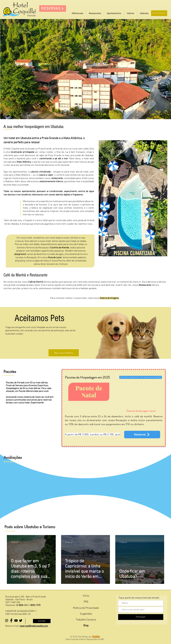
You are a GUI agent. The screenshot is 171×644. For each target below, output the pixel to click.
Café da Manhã (36, 282)
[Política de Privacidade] (86, 608)
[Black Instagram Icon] (7, 621)
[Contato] (42, 621)
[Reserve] (142, 435)
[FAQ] (86, 602)
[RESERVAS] (53, 9)
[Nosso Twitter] (21, 621)
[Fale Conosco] (159, 13)
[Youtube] (16, 621)
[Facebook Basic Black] (11, 621)
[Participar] (141, 617)
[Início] (86, 596)
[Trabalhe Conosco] (86, 620)
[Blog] (86, 626)
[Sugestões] (86, 614)
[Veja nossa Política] (64, 353)
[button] (77, 13)
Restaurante (145, 285)
